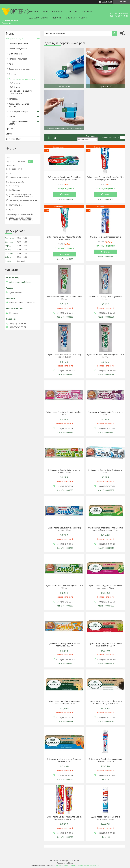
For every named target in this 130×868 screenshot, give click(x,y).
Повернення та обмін (76, 18)
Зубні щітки (15, 87)
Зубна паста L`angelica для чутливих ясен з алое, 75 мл (105, 587)
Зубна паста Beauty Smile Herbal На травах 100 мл (64, 471)
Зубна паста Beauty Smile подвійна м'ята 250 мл (105, 356)
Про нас (73, 11)
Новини (57, 18)
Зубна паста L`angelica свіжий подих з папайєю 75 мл (64, 760)
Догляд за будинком (18, 49)
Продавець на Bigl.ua (65, 863)
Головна (34, 11)
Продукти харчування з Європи (19, 123)
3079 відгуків (107, 2)
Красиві (12, 116)
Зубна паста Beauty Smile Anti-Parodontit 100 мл (64, 413)
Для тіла (12, 74)
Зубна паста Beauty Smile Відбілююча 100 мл (105, 471)
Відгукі (9, 134)
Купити (66, 194)
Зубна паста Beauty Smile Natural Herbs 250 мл (64, 298)
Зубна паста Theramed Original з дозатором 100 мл (105, 818)
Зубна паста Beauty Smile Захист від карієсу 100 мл (64, 529)
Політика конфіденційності (88, 865)
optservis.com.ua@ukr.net (20, 282)
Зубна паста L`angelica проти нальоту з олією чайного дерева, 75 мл (105, 529)
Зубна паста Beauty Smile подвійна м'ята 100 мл (64, 587)
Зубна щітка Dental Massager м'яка (105, 237)
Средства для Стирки (18, 44)
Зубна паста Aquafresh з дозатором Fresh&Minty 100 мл (105, 760)
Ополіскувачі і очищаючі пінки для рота (21, 92)
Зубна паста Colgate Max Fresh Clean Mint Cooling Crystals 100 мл (64, 178)
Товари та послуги (52, 11)
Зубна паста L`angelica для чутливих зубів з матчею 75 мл (105, 645)
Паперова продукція (18, 59)
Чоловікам (13, 99)
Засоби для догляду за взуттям (19, 105)
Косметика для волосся (19, 69)
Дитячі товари (15, 54)
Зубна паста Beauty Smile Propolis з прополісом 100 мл (64, 645)
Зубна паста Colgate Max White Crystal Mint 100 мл (64, 238)
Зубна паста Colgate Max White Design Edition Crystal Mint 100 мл (64, 818)
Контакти (87, 11)
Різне (11, 64)
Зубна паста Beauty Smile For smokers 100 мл (105, 413)
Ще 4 (11, 209)
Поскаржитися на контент (66, 865)
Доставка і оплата (39, 18)
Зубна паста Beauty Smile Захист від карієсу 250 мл (64, 356)
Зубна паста (15, 83)
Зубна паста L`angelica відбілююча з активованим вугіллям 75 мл (105, 702)
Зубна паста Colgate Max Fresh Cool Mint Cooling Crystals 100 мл (105, 178)
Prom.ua (78, 861)
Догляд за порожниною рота (22, 79)
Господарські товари (18, 111)
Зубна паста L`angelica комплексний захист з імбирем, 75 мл (64, 702)
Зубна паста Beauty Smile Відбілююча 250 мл (105, 298)
